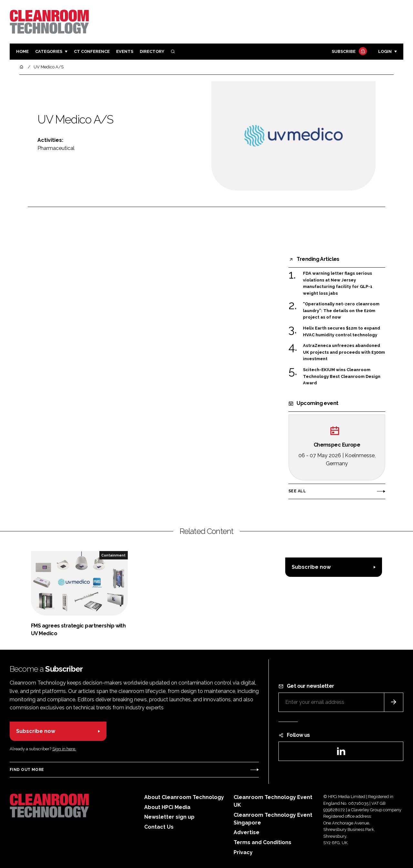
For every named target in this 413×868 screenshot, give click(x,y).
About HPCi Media (167, 807)
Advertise (247, 832)
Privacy (243, 852)
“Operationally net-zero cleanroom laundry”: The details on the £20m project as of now (341, 311)
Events (125, 51)
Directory (152, 51)
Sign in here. (64, 749)
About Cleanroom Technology (184, 797)
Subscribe (348, 52)
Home (22, 51)
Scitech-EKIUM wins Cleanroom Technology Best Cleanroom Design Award (342, 376)
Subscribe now (311, 567)
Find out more (27, 770)
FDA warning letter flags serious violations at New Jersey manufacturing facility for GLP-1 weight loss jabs (338, 283)
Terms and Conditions (262, 842)
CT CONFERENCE (92, 51)
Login (385, 51)
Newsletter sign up (169, 817)
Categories (49, 51)
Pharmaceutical (56, 148)
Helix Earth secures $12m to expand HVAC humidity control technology (342, 332)
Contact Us (159, 827)
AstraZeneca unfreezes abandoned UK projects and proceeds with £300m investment (344, 352)
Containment (113, 555)
